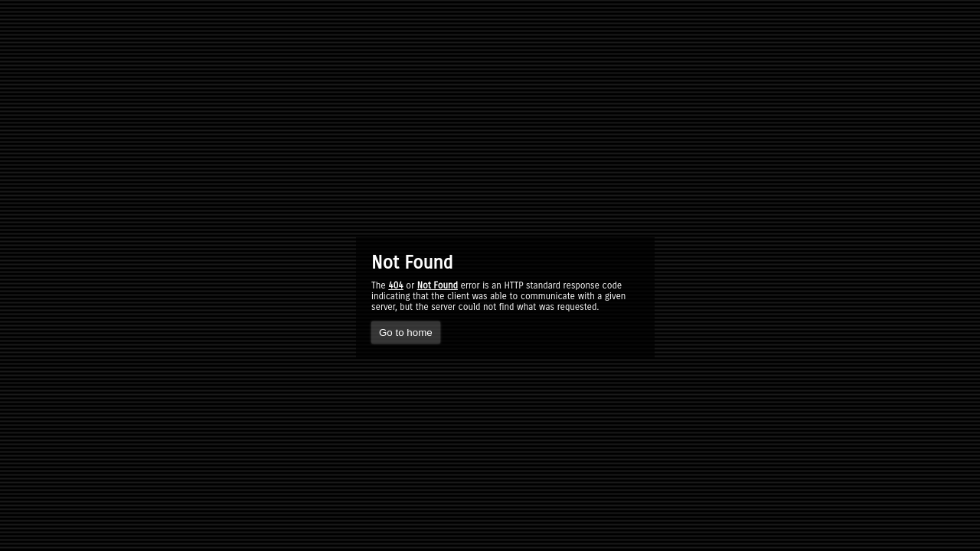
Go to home (406, 333)
